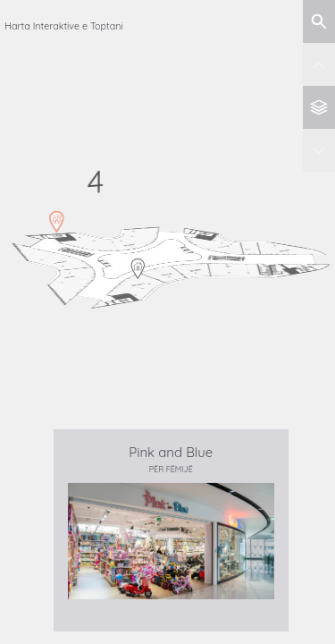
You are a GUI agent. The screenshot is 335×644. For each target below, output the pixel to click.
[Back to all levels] (319, 107)
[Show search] (319, 21)
